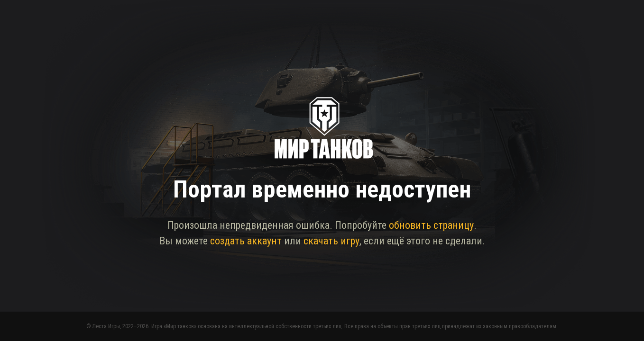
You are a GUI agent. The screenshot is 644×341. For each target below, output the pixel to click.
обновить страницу (431, 225)
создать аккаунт (246, 241)
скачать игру (331, 241)
